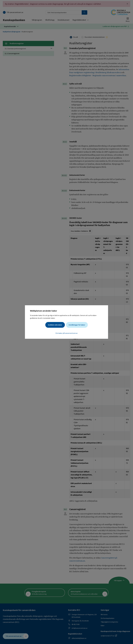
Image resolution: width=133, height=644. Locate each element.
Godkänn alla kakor (55, 325)
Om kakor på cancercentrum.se (66, 333)
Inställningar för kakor (77, 325)
